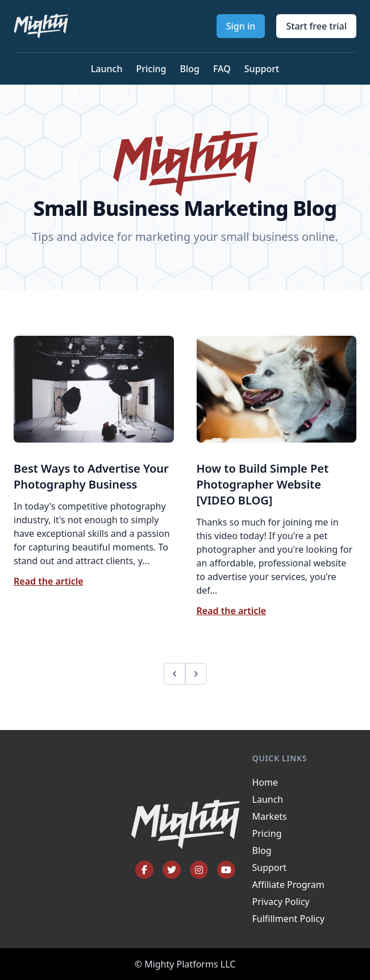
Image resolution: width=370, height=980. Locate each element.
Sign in (241, 26)
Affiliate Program (288, 885)
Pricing (151, 69)
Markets (270, 816)
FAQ (222, 69)
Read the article (49, 581)
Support (262, 69)
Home (265, 782)
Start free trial (316, 26)
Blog (189, 69)
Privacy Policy (281, 902)
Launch (107, 69)
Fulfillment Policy (288, 919)
